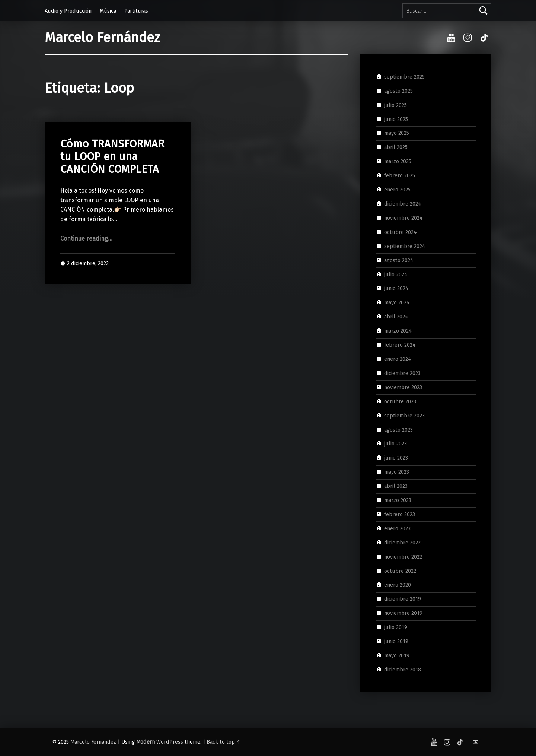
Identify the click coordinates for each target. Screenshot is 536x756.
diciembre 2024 (403, 204)
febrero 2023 (400, 514)
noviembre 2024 (403, 218)
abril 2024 (396, 317)
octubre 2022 (400, 571)
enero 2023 (397, 528)
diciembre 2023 (402, 373)
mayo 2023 (397, 472)
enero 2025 (397, 190)
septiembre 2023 (404, 415)
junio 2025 (396, 119)
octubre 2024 (401, 232)
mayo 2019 (397, 655)
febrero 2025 (400, 175)
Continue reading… (86, 239)
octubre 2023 (400, 401)
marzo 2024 (398, 331)
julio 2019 (396, 627)
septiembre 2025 (404, 77)
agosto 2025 (398, 91)
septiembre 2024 (405, 246)
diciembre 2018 (403, 670)
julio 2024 (396, 274)
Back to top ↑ (224, 742)
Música (108, 11)
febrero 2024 (400, 345)
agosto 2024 (399, 260)
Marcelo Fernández (102, 38)
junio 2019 (396, 641)
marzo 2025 (398, 161)
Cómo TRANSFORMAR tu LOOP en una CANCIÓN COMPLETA (112, 157)
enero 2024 (398, 359)
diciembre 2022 (402, 543)
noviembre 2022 (403, 556)
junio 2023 (396, 458)
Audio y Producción (68, 11)
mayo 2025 (397, 133)
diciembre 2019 (403, 599)
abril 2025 (396, 147)
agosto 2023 (398, 429)
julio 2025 (395, 105)
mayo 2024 (397, 302)
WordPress (170, 742)
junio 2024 (396, 288)
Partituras (136, 11)
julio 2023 (395, 444)
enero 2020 (398, 585)
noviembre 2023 (403, 387)
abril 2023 (396, 486)
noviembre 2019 (403, 613)
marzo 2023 (398, 500)
